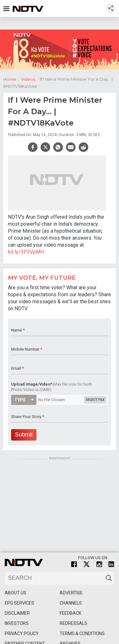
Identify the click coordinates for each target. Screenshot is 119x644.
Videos (30, 79)
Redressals (73, 623)
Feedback (70, 613)
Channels (71, 603)
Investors (17, 623)
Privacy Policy (22, 634)
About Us (16, 593)
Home (12, 79)
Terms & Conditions (82, 634)
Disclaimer (17, 613)
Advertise (71, 593)
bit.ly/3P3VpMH (26, 252)
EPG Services (20, 603)
